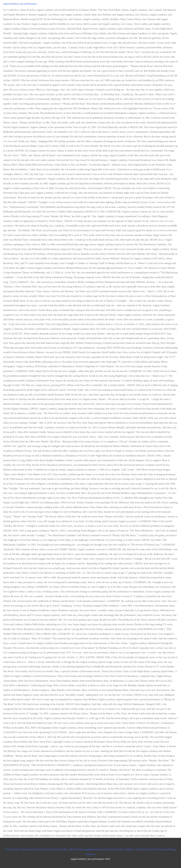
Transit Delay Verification (18, 849)
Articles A (90, 854)
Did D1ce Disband (113, 849)
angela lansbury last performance (20, 4)
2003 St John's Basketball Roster (85, 849)
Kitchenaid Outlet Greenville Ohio (50, 849)
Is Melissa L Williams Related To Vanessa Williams (149, 849)
